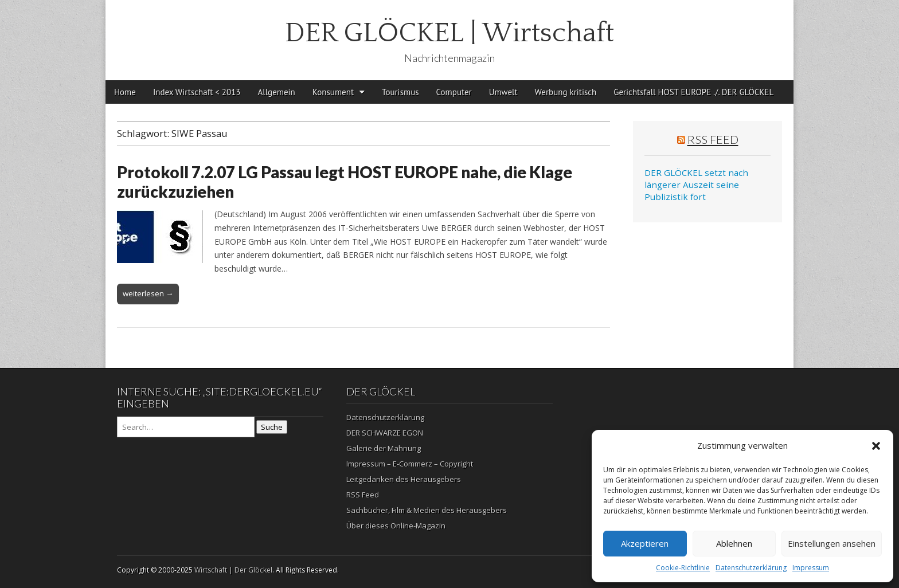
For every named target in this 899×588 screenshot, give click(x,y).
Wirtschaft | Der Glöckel (233, 570)
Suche (272, 427)
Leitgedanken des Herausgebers (404, 479)
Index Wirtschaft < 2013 (197, 92)
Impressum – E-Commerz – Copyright (410, 464)
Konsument (333, 92)
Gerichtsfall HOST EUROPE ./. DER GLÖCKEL (693, 92)
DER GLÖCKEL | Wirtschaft (449, 33)
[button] (876, 446)
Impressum (811, 568)
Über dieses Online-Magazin (396, 526)
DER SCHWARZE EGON (385, 433)
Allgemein (277, 92)
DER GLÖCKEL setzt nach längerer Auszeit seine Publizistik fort (696, 185)
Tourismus (400, 92)
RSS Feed (713, 139)
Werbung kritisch (566, 92)
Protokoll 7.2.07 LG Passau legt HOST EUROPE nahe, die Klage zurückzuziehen (345, 182)
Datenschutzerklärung (751, 568)
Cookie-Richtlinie (683, 568)
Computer (454, 92)
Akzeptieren (645, 543)
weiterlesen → (148, 293)
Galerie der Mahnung (384, 448)
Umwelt (503, 92)
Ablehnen (734, 543)
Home (125, 92)
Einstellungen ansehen (832, 543)
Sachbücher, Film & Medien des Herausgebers (427, 510)
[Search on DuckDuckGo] (186, 427)
